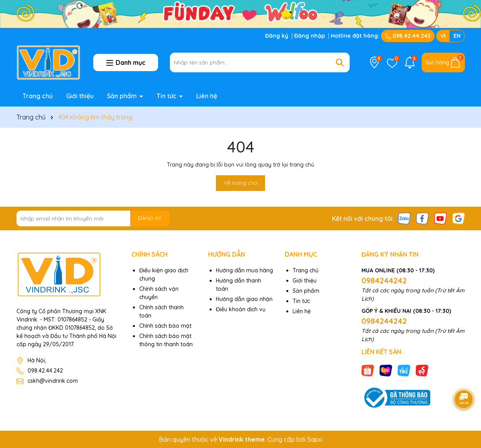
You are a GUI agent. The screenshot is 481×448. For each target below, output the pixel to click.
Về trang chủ (240, 183)
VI (443, 36)
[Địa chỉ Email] (93, 218)
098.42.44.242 (408, 36)
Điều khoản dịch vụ (241, 309)
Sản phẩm (123, 96)
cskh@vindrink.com (53, 381)
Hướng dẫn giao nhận (244, 299)
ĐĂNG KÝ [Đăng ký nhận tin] (150, 218)
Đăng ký (277, 36)
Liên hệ (207, 96)
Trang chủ (38, 96)
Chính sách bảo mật (165, 326)
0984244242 (384, 280)
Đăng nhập (310, 36)
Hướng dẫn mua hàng (244, 270)
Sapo (315, 439)
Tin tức (167, 96)
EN (457, 36)
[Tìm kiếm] (340, 62)
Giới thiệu (80, 96)
